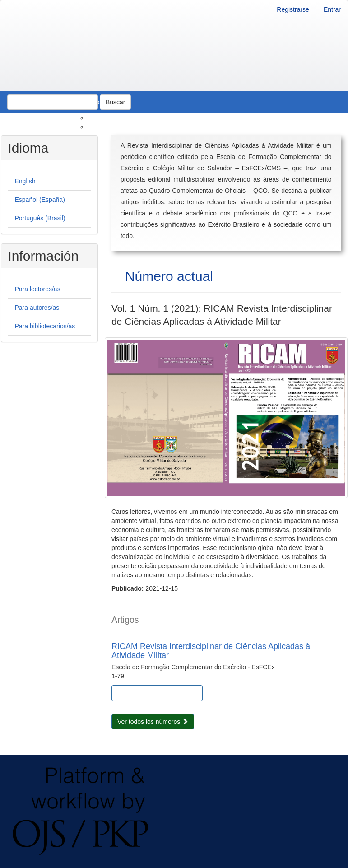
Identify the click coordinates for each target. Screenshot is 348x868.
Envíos (97, 127)
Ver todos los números (153, 722)
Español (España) (40, 200)
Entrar (332, 9)
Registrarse (293, 9)
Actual (16, 102)
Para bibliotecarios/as (45, 326)
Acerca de (90, 102)
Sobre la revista (109, 118)
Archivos (51, 102)
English (25, 181)
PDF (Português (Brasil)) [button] (165, 693)
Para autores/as (37, 308)
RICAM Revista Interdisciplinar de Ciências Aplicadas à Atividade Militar (211, 651)
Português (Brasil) (40, 218)
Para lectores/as (38, 289)
